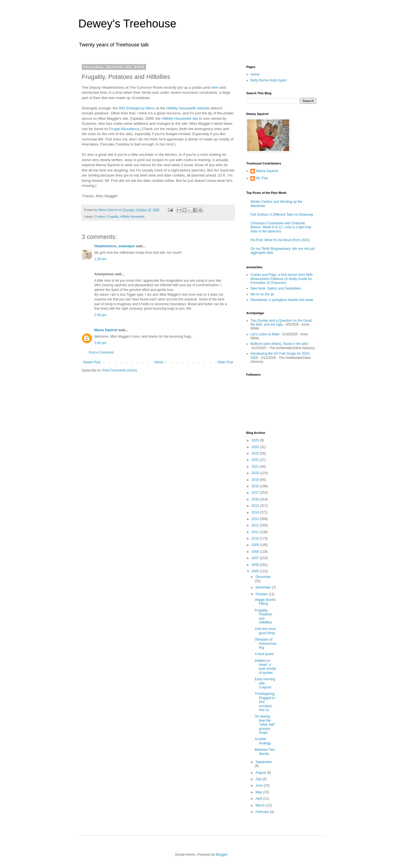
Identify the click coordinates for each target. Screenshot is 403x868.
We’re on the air (262, 294)
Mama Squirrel (106, 330)
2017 (256, 493)
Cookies (100, 217)
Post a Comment (101, 352)
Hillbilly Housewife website (188, 108)
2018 (256, 486)
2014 (256, 512)
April (259, 799)
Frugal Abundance (124, 129)
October (262, 594)
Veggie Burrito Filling (265, 602)
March (261, 805)
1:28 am (100, 259)
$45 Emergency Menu (137, 108)
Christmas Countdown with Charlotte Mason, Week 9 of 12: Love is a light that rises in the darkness (281, 227)
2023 (256, 453)
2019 (256, 480)
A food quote (264, 654)
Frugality (113, 217)
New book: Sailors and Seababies (276, 288)
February (263, 812)
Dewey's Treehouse (127, 23)
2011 (256, 532)
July (259, 779)
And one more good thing (265, 631)
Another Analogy (263, 741)
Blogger (222, 855)
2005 (256, 571)
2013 (256, 519)
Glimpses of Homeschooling (266, 644)
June (260, 785)
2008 (256, 552)
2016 (256, 499)
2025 (256, 440)
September (264, 762)
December (263, 577)
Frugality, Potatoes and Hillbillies (263, 616)
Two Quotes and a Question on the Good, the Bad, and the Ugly (281, 323)
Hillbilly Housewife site (180, 118)
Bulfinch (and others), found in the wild (279, 344)
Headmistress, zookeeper (115, 246)
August (261, 773)
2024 (256, 447)
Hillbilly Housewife (132, 217)
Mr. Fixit (262, 178)
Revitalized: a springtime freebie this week (282, 300)
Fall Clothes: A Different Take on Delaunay (282, 215)
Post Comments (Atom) (120, 370)
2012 (256, 525)
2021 (256, 467)
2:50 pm (100, 315)
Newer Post (92, 362)
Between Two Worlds (265, 752)
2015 (256, 506)
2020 (256, 473)
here (215, 87)
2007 (256, 558)
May (259, 792)
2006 (256, 565)
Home (159, 362)
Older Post (225, 362)
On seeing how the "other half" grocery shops (265, 724)
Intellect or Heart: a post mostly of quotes (265, 667)
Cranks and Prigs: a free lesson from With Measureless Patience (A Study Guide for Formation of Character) (282, 279)
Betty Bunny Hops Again (269, 80)
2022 (256, 460)
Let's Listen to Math (265, 334)
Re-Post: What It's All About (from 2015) (280, 240)
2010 (256, 538)
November (264, 587)
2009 (256, 545)
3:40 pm (100, 343)
